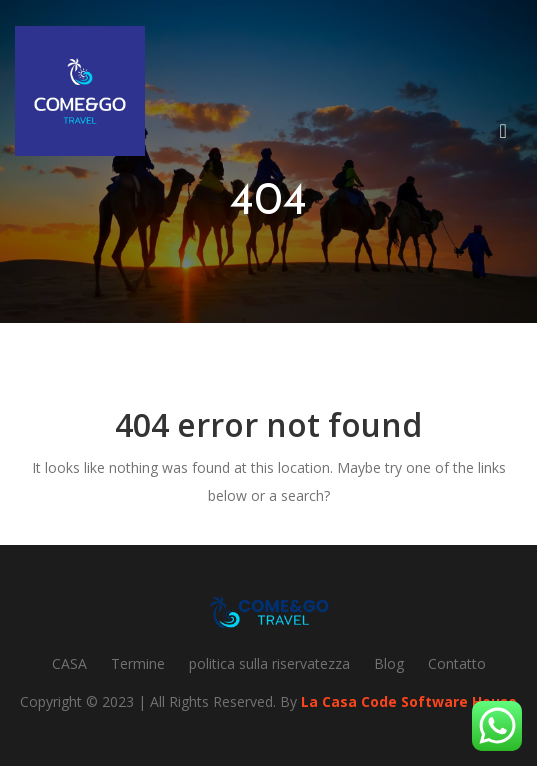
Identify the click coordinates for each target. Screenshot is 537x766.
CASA (69, 663)
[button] (511, 134)
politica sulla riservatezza (269, 663)
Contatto (457, 663)
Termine (138, 663)
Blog (389, 663)
